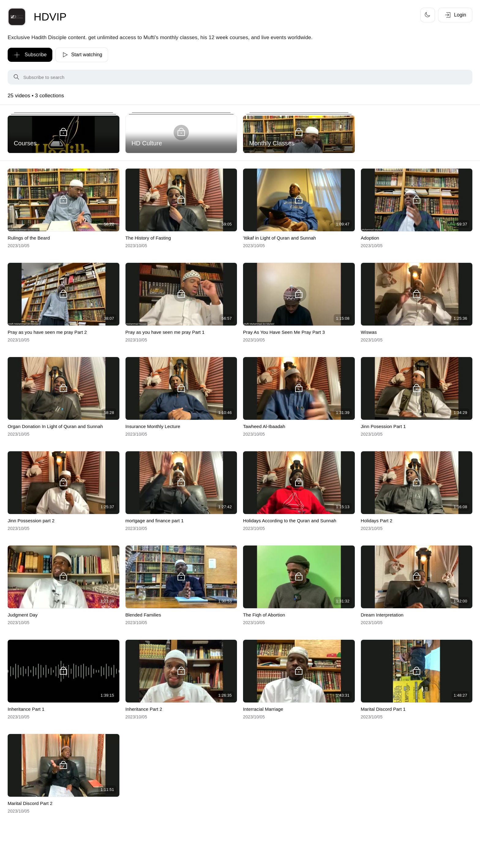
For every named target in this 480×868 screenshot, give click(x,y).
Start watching (82, 55)
